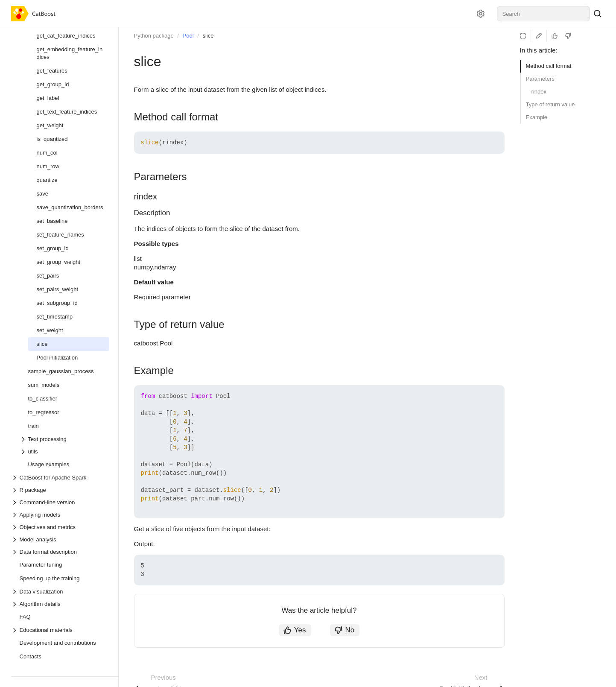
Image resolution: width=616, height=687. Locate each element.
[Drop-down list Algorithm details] (60, 604)
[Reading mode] (523, 36)
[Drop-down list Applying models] (60, 515)
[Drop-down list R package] (60, 490)
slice (208, 36)
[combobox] (543, 14)
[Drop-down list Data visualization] (60, 592)
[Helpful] (555, 36)
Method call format (549, 66)
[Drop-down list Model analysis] (60, 539)
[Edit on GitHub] (539, 36)
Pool (188, 36)
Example (537, 117)
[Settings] (481, 14)
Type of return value (550, 104)
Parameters (540, 79)
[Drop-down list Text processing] (64, 439)
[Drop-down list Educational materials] (60, 630)
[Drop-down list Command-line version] (60, 502)
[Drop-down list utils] (64, 452)
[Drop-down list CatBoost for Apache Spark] (60, 478)
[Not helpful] (568, 36)
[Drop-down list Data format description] (60, 552)
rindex (539, 92)
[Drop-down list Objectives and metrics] (60, 527)
